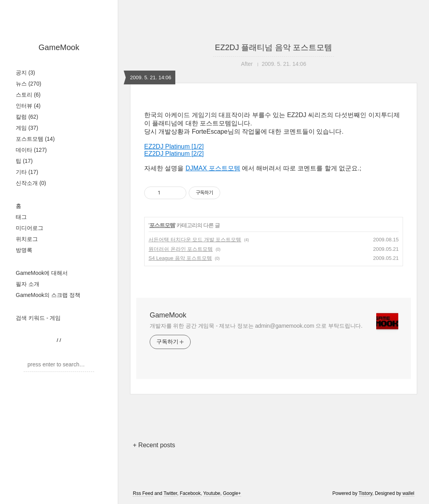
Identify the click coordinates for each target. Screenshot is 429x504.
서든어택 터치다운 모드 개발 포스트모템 (195, 240)
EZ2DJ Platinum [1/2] (174, 147)
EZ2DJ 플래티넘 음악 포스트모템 (274, 47)
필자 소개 (28, 284)
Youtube (212, 493)
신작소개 (31, 183)
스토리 (28, 95)
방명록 (24, 250)
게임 (27, 128)
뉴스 (29, 84)
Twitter (170, 493)
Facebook (190, 493)
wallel (409, 493)
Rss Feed (143, 493)
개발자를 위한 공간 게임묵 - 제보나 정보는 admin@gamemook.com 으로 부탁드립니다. (256, 326)
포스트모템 (35, 139)
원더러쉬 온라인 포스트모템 (181, 249)
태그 (21, 217)
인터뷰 (28, 106)
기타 (27, 172)
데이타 (31, 150)
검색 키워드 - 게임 (38, 318)
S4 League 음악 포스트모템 (180, 258)
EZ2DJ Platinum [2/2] (174, 154)
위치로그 (27, 239)
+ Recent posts (154, 445)
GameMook (59, 47)
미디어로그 (30, 228)
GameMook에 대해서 (42, 273)
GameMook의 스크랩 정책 (48, 295)
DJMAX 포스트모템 (213, 168)
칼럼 (27, 117)
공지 (25, 73)
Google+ (232, 493)
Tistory (365, 493)
